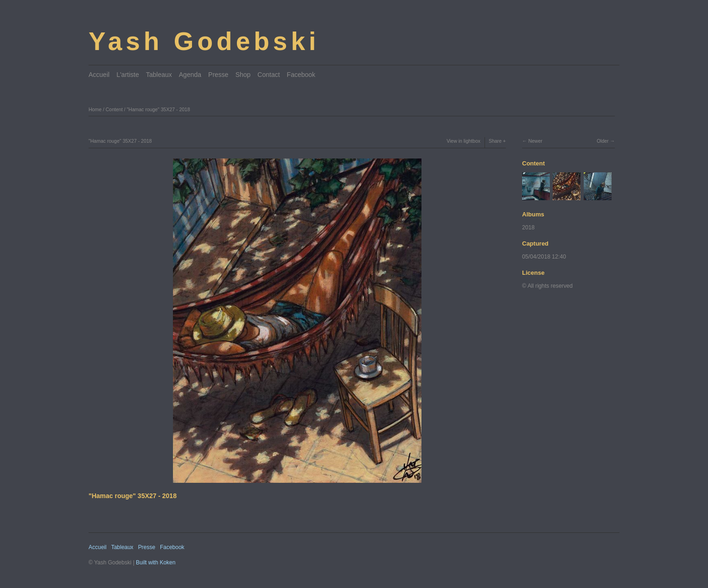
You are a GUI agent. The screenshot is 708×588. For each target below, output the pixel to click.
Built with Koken (156, 563)
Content (114, 109)
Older (603, 141)
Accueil (99, 75)
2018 (528, 228)
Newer (535, 141)
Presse (218, 75)
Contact (268, 75)
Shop (243, 75)
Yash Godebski (204, 41)
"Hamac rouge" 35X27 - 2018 (158, 109)
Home (95, 109)
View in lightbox (463, 141)
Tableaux (159, 75)
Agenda (190, 75)
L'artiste (128, 75)
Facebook (301, 75)
